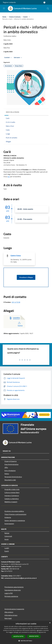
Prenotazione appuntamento (14, 587)
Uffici (6, 467)
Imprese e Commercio (12, 496)
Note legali (8, 618)
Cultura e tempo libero (12, 492)
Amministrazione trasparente (14, 609)
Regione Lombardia (9, 2)
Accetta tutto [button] (18, 636)
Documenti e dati (10, 480)
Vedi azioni (18, 58)
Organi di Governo (11, 461)
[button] (26, 641)
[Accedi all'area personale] (44, 2)
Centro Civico (16, 256)
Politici (7, 474)
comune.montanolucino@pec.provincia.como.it (21, 578)
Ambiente (8, 517)
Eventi (25, 17)
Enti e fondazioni (10, 471)
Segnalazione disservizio (13, 590)
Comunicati (8, 536)
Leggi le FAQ (9, 593)
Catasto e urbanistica (12, 499)
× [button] (50, 623)
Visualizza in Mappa (26, 277)
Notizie (7, 533)
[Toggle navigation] (4, 8)
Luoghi (7, 548)
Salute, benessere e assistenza (15, 520)
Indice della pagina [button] (12, 112)
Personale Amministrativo (13, 477)
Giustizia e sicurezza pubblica (14, 511)
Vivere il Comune (15, 17)
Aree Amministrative (11, 464)
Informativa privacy (11, 615)
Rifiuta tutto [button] (34, 636)
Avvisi (7, 539)
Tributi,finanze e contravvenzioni (15, 514)
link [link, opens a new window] (45, 632)
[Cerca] (48, 9)
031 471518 (16, 302)
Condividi (8, 58)
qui (9, 177)
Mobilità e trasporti (11, 502)
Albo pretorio (9, 612)
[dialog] (26, 632)
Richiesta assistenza (11, 596)
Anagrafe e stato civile (12, 489)
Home (4, 17)
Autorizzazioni (9, 524)
